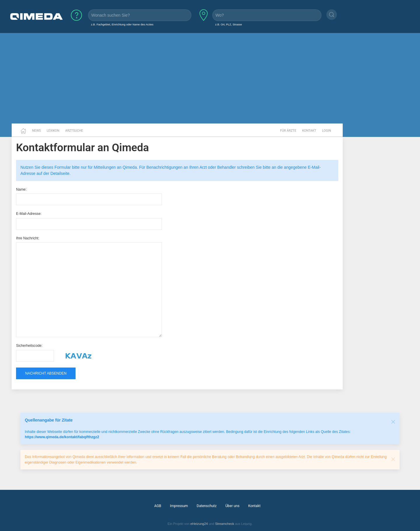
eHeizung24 (199, 524)
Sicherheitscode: (29, 346)
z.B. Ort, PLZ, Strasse (229, 24)
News (36, 131)
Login (327, 131)
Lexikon (53, 131)
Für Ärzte (288, 131)
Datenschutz (206, 506)
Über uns (232, 506)
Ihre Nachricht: (28, 238)
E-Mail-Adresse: (29, 214)
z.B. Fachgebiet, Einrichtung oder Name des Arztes (122, 24)
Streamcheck (224, 524)
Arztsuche (74, 131)
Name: (21, 189)
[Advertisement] (210, 78)
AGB (158, 506)
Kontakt (309, 131)
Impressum (179, 506)
